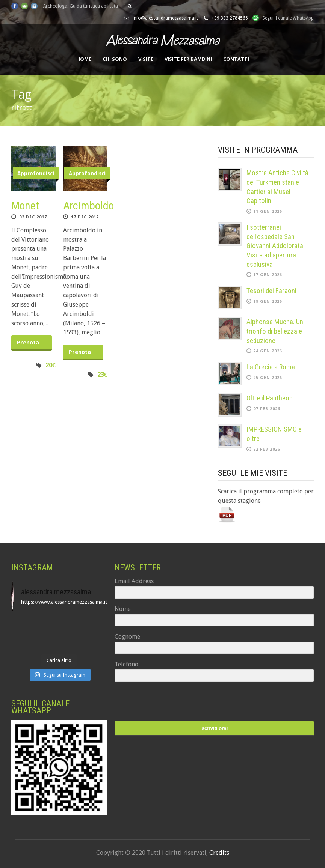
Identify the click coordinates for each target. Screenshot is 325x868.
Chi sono (115, 59)
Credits (219, 853)
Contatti (236, 59)
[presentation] (161, 702)
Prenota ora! (28, 345)
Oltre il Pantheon (270, 398)
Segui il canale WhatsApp (288, 18)
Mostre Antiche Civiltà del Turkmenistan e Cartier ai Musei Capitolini (277, 187)
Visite (146, 59)
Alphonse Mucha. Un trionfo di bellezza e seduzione (275, 331)
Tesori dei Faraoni (271, 291)
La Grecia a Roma (271, 367)
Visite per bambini (188, 59)
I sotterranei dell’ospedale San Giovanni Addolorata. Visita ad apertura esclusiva (276, 246)
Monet (25, 205)
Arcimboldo (88, 205)
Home (84, 59)
